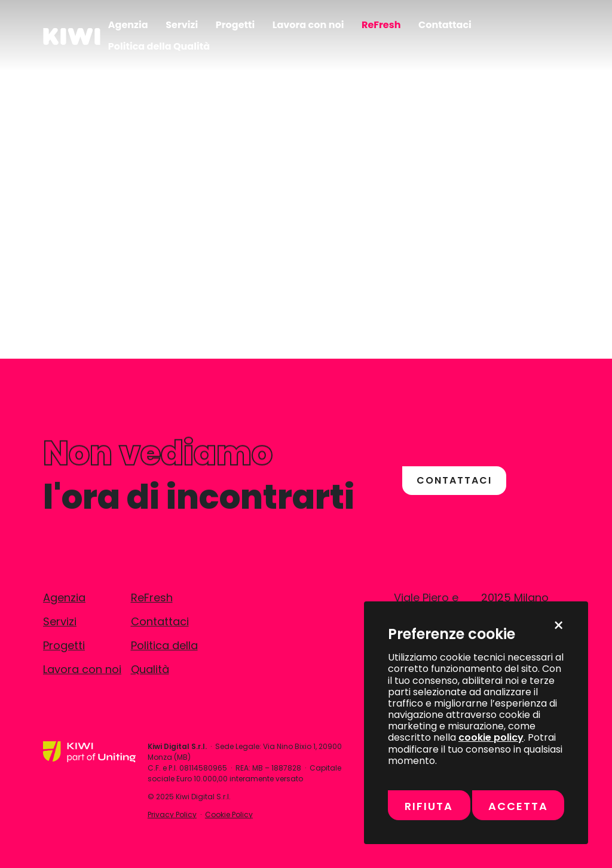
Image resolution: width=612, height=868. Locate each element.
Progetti (64, 645)
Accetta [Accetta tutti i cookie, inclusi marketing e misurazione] (518, 806)
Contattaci (160, 621)
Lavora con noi (82, 669)
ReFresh (152, 597)
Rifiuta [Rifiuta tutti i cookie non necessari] (429, 806)
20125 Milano (515, 597)
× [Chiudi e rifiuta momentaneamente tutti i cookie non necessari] (559, 626)
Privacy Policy (172, 814)
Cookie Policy (229, 814)
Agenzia (64, 597)
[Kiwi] (72, 36)
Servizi (60, 621)
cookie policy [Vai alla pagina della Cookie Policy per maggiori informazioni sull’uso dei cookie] (491, 737)
